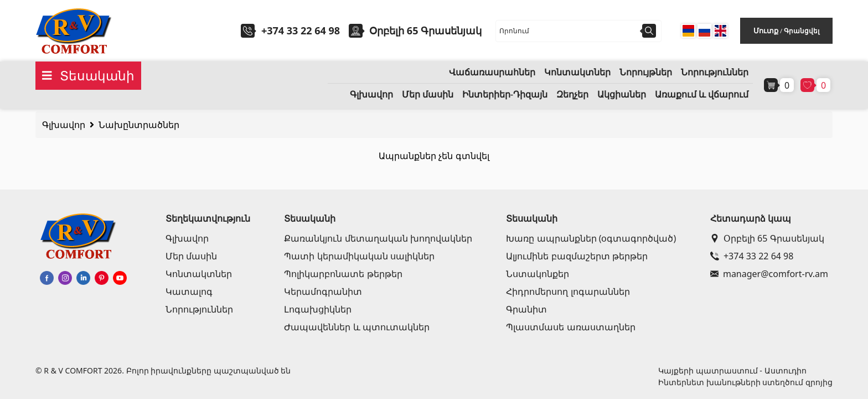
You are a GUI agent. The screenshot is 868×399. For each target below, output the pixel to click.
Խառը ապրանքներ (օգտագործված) (591, 238)
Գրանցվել (802, 31)
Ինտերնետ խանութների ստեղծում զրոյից (745, 382)
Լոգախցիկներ (318, 309)
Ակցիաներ (622, 94)
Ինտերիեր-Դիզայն (505, 94)
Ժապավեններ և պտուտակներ (356, 327)
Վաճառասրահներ (492, 72)
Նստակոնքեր (538, 274)
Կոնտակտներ (577, 72)
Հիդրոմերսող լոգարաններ (568, 291)
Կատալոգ (189, 291)
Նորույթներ (646, 72)
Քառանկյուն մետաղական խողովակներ (378, 238)
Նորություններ (715, 72)
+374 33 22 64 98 (301, 30)
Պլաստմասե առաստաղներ (570, 327)
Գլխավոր (371, 94)
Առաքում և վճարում (702, 94)
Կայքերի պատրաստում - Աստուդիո (732, 370)
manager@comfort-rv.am (769, 274)
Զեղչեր (572, 94)
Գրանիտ (526, 309)
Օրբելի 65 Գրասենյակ (767, 238)
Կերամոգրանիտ (323, 291)
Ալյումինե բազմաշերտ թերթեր (577, 256)
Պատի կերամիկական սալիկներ (359, 256)
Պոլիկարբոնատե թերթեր (343, 274)
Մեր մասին (428, 94)
